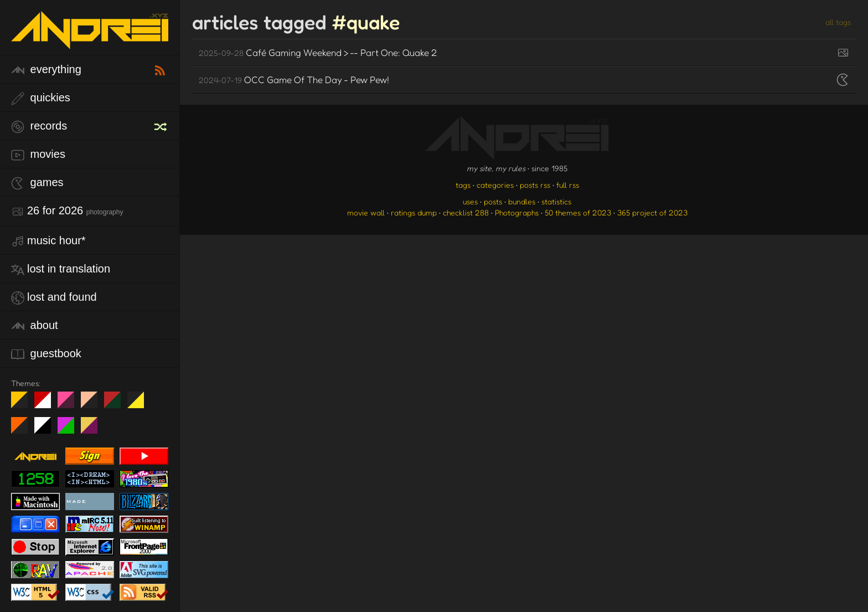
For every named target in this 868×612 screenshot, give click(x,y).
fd (69, 404)
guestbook (46, 354)
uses (470, 201)
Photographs (517, 212)
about (35, 326)
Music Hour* (48, 241)
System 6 (47, 430)
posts (493, 201)
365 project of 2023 (652, 212)
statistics (556, 201)
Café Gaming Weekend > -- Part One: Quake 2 (318, 52)
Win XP (159, 400)
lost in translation (61, 269)
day (47, 404)
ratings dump (414, 212)
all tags (838, 22)
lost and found (54, 298)
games (37, 183)
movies (38, 155)
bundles (522, 201)
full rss (568, 185)
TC (93, 430)
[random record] (162, 125)
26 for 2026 (67, 211)
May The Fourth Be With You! (140, 404)
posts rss (535, 185)
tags (463, 185)
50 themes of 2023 (578, 212)
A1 (70, 430)
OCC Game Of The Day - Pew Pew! (294, 79)
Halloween (24, 430)
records (39, 127)
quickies (41, 98)
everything (46, 70)
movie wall (366, 212)
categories (495, 185)
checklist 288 (466, 212)
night (24, 404)
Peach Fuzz (93, 404)
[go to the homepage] (90, 42)
